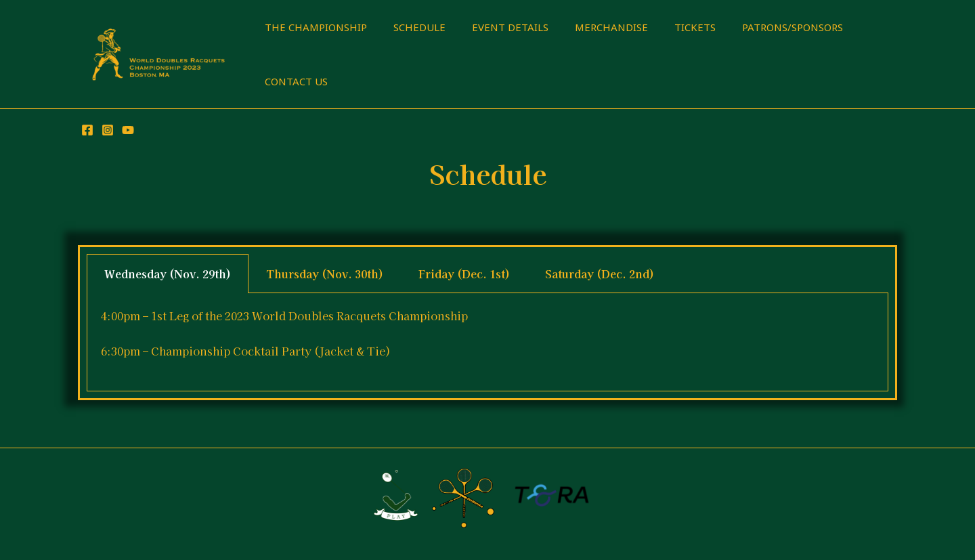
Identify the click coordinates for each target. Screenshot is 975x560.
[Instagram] (108, 130)
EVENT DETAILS (495, 27)
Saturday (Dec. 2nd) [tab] (600, 274)
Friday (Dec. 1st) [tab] (464, 274)
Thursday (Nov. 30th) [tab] (325, 274)
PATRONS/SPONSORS (759, 27)
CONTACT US (293, 81)
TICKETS (667, 27)
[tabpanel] (487, 342)
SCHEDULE (410, 27)
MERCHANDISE (590, 27)
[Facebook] (87, 130)
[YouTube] (128, 130)
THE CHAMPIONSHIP (312, 27)
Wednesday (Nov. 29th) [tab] (168, 274)
